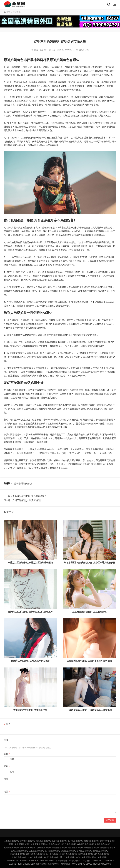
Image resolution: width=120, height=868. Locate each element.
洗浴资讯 (17, 12)
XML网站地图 (73, 861)
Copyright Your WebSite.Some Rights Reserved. (30, 861)
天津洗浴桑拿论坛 (17, 854)
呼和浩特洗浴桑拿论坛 (50, 844)
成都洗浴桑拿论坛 (92, 841)
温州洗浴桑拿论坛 (53, 854)
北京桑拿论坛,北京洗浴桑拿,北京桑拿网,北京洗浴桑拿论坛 (15, 4)
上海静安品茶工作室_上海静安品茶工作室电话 (89, 710)
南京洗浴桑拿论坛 (75, 848)
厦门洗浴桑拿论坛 (52, 851)
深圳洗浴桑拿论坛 (68, 851)
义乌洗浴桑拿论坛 (19, 857)
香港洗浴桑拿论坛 (100, 857)
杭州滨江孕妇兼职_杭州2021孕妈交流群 (30, 661)
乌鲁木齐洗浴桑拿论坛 (35, 854)
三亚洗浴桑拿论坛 (36, 851)
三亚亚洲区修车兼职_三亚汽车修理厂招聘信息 (89, 661)
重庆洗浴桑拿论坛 (67, 857)
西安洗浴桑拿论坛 (85, 854)
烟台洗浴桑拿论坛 (101, 854)
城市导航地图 (61, 861)
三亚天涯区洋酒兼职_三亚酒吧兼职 (89, 612)
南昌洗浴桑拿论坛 (43, 841)
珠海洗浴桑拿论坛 (35, 857)
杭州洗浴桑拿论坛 (11, 848)
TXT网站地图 (85, 861)
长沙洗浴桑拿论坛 (75, 841)
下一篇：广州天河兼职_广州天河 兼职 (22, 500)
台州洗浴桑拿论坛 (100, 851)
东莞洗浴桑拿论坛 (108, 841)
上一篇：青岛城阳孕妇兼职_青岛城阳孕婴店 (25, 496)
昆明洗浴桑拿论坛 (43, 848)
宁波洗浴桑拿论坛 (60, 848)
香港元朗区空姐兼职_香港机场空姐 (30, 710)
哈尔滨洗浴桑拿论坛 (85, 844)
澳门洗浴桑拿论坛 (84, 857)
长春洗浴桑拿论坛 (60, 841)
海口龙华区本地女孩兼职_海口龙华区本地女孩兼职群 (89, 563)
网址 (6, 779)
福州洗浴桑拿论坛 (17, 844)
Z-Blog (88, 864)
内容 (7, 791)
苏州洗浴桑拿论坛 (85, 851)
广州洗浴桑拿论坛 (33, 844)
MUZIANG (107, 864)
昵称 (7, 754)
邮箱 (7, 766)
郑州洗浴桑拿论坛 (51, 857)
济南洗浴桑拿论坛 (27, 848)
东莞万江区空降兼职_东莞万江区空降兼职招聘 (30, 563)
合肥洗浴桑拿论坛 (102, 844)
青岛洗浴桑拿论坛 (108, 848)
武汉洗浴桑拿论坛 (69, 854)
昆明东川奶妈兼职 (23, 484)
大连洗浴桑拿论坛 (27, 841)
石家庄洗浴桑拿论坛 (19, 851)
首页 (8, 12)
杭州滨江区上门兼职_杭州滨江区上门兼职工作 (30, 612)
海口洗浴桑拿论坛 (68, 844)
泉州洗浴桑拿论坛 (92, 848)
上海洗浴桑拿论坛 (11, 841)
